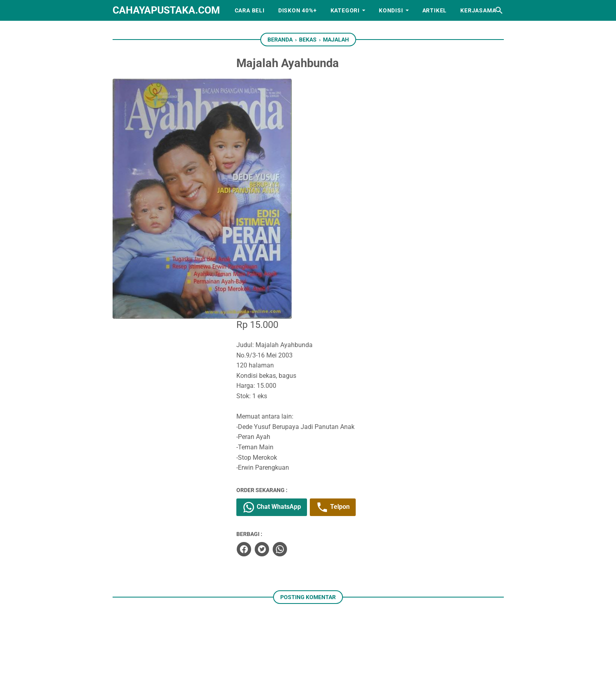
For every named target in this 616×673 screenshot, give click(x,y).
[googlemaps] (345, 629)
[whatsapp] (305, 308)
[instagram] (296, 629)
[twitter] (287, 308)
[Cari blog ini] (499, 10)
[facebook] (269, 308)
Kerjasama (478, 10)
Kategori (345, 10)
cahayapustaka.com (166, 10)
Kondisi (391, 10)
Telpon (358, 266)
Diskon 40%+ (298, 10)
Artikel (435, 10)
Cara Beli (250, 10)
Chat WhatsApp (297, 266)
